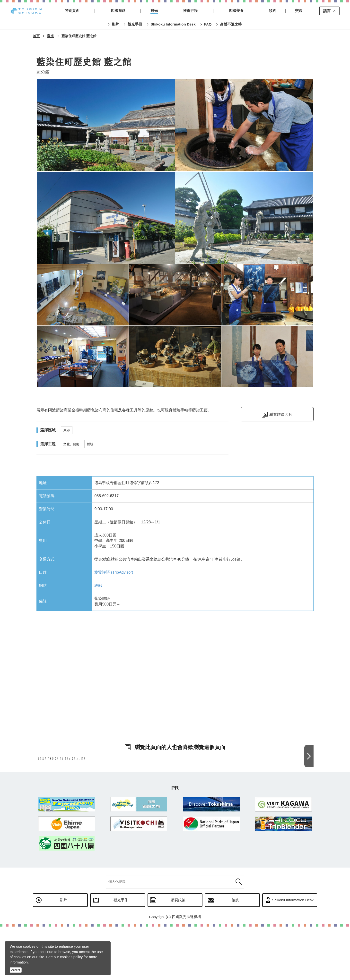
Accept (16, 970)
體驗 (90, 444)
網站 (98, 585)
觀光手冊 (121, 953)
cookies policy (71, 957)
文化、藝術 (71, 444)
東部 (67, 430)
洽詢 (236, 953)
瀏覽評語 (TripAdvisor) (114, 572)
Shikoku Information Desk (293, 953)
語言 (327, 11)
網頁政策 (178, 953)
